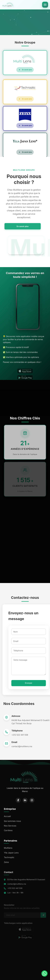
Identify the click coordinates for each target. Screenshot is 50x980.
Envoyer (28, 683)
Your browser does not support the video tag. (25, 22)
